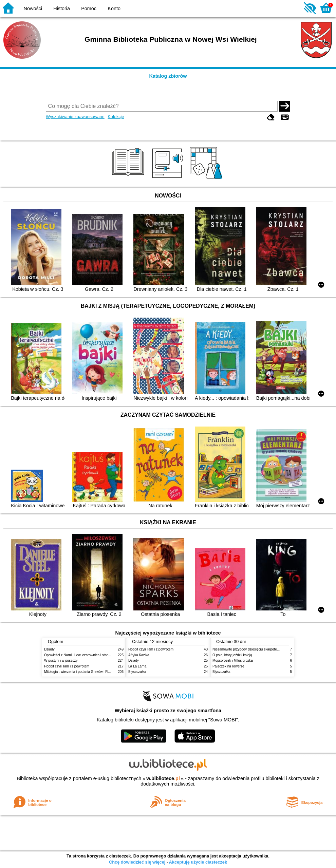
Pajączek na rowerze (228, 666)
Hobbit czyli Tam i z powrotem (67, 666)
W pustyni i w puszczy (61, 661)
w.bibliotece (163, 778)
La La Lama (137, 666)
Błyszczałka (137, 672)
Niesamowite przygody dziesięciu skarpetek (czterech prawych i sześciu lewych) (273, 649)
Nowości (33, 8)
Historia (62, 8)
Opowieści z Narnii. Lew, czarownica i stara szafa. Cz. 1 (86, 655)
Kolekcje (116, 117)
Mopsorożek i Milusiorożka (233, 661)
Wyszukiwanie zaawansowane (75, 117)
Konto (114, 8)
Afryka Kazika (139, 655)
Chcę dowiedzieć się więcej (137, 862)
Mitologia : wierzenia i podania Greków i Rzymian (81, 672)
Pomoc (89, 8)
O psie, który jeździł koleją (232, 655)
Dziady (49, 649)
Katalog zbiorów (168, 76)
